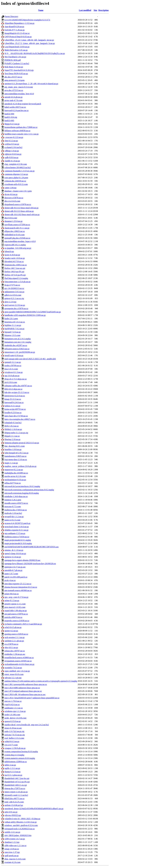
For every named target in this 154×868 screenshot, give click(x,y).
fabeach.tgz (9, 251)
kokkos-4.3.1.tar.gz (12, 406)
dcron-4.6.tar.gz (11, 194)
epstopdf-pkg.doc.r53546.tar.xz (17, 238)
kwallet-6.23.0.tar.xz (13, 413)
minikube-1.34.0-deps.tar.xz (16, 496)
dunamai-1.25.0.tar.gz (14, 221)
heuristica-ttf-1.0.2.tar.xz (15, 322)
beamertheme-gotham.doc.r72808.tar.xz (21, 127)
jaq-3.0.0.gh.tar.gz (12, 376)
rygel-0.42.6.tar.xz (12, 705)
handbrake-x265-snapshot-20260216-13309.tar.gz (25, 315)
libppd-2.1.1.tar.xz (12, 436)
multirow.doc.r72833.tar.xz (16, 510)
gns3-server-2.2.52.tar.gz (15, 305)
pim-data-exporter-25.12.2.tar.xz (18, 584)
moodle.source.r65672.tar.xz (16, 503)
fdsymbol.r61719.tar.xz (14, 261)
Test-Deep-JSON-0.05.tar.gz (16, 74)
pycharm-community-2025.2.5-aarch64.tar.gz (23, 624)
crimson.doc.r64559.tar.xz (15, 181)
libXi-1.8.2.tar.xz (12, 426)
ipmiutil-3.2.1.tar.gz (13, 362)
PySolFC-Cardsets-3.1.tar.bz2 (17, 63)
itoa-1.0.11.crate (11, 369)
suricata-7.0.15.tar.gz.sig (15, 735)
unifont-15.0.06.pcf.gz (14, 805)
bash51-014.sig (11, 117)
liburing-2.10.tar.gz (12, 439)
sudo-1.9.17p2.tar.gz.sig (14, 731)
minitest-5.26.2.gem (13, 500)
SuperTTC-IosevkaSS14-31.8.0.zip (19, 70)
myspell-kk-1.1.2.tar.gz (14, 517)
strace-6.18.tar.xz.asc (13, 728)
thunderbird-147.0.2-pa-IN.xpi (17, 782)
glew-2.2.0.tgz (10, 302)
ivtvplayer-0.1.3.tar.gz (14, 372)
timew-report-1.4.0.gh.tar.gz (16, 792)
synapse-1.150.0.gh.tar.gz (15, 748)
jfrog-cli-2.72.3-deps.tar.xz (16, 379)
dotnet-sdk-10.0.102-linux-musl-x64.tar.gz (22, 214)
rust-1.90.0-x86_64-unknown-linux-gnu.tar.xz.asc (25, 694)
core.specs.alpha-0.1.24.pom (16, 178)
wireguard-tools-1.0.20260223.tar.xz (20, 829)
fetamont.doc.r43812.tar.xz (16, 265)
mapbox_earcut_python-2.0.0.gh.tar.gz (20, 466)
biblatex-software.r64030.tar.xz (17, 131)
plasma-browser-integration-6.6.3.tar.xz (21, 587)
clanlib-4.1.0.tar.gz (12, 161)
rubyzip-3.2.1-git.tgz (13, 678)
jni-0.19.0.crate (11, 382)
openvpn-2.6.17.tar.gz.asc (15, 567)
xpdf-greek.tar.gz (12, 856)
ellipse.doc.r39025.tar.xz (15, 231)
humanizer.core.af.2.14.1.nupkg (18, 339)
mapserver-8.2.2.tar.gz (14, 470)
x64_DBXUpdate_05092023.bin (18, 835)
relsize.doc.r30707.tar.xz (15, 651)
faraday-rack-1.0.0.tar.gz (15, 258)
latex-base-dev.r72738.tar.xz (16, 416)
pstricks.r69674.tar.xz (13, 617)
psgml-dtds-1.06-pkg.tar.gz (16, 611)
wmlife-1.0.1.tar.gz (12, 832)
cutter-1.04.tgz (11, 188)
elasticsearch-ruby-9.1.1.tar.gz (17, 228)
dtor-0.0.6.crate (11, 218)
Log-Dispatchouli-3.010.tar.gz (17, 47)
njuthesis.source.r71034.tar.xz (17, 537)
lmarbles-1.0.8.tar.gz (13, 449)
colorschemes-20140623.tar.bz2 (18, 167)
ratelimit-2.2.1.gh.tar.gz (14, 641)
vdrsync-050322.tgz (13, 815)
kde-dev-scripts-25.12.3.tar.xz (17, 392)
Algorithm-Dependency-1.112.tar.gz (19, 23)
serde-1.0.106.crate (12, 715)
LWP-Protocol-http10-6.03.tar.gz (18, 37)
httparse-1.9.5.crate (12, 335)
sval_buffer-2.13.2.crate (14, 738)
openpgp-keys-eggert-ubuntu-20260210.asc (22, 560)
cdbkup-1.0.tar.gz (12, 151)
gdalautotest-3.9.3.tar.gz (14, 292)
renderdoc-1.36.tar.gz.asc (15, 654)
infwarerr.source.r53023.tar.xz (17, 349)
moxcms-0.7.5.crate (13, 506)
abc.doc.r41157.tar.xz (13, 77)
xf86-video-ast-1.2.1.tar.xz (15, 845)
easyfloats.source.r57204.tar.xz (17, 225)
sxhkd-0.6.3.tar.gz (12, 741)
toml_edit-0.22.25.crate (14, 802)
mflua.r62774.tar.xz (13, 483)
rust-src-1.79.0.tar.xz (13, 701)
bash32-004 (9, 114)
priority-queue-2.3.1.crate (15, 604)
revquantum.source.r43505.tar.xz (18, 661)
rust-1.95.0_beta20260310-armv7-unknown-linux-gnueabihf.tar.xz (32, 698)
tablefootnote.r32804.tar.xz (16, 762)
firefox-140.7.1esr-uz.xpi (15, 268)
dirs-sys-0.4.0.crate (12, 201)
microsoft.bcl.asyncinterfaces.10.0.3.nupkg (22, 486)
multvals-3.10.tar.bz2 (13, 513)
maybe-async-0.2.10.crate (15, 476)
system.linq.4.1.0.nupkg (14, 755)
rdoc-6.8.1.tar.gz (11, 647)
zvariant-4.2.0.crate (13, 862)
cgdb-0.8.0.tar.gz (11, 157)
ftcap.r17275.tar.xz (12, 285)
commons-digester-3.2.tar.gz (16, 174)
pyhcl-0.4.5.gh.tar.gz (13, 627)
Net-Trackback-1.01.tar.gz (15, 57)
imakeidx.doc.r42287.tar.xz (16, 345)
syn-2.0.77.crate (11, 745)
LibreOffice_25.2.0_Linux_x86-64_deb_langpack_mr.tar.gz (29, 40)
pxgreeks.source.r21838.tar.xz (17, 621)
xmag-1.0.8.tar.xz (12, 849)
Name (41, 10)
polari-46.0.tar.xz (12, 594)
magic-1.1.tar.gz (11, 463)
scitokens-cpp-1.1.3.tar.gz (15, 711)
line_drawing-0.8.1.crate (15, 446)
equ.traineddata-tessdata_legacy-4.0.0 (20, 241)
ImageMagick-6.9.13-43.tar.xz (17, 33)
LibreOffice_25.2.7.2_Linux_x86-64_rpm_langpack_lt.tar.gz (30, 43)
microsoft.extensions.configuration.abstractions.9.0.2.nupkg (29, 490)
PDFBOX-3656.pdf (13, 60)
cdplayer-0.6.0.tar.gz (13, 154)
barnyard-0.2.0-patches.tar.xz (17, 110)
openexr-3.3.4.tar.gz (13, 557)
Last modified (85, 10)
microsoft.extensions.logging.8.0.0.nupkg (22, 493)
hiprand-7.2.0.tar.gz (13, 332)
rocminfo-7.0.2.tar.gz (13, 668)
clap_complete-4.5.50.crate (16, 164)
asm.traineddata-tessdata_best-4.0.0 (19, 94)
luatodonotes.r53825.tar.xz (15, 456)
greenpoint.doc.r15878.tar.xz (16, 308)
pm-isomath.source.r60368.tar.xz (18, 590)
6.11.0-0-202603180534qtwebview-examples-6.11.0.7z (27, 20)
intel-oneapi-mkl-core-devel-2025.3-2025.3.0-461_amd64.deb (30, 359)
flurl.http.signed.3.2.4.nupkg (16, 278)
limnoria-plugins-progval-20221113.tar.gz (22, 443)
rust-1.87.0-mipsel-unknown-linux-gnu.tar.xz (23, 691)
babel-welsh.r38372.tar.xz (15, 107)
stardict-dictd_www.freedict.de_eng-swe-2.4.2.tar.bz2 (27, 725)
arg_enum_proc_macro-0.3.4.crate (19, 87)
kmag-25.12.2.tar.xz (13, 399)
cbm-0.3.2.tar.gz (11, 141)
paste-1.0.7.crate (11, 574)
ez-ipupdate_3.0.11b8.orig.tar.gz (18, 248)
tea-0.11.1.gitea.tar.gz (13, 775)
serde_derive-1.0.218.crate (15, 718)
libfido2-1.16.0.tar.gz (13, 429)
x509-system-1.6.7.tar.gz (15, 839)
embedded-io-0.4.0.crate (15, 235)
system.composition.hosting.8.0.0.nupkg (21, 751)
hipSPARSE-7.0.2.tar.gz (14, 329)
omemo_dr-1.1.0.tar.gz (14, 550)
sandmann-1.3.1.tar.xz (14, 708)
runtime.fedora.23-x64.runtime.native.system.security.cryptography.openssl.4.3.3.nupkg (41, 681)
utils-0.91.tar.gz (11, 812)
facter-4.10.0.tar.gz (12, 255)
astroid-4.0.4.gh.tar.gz (14, 97)
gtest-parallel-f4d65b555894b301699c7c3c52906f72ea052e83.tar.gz (33, 312)
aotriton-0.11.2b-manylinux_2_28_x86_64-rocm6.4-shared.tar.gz (31, 84)
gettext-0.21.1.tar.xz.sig (14, 298)
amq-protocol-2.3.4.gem (14, 80)
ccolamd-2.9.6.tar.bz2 (13, 147)
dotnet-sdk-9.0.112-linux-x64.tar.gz (19, 211)
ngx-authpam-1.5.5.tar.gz (15, 533)
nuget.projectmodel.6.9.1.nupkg (18, 540)
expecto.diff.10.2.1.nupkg (15, 245)
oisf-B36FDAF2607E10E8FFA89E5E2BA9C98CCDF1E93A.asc (32, 547)
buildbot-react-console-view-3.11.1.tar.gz (22, 134)
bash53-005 (9, 121)
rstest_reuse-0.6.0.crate (14, 674)
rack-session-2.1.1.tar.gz (15, 637)
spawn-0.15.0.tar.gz (13, 721)
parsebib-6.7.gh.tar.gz (13, 570)
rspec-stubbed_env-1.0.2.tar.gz (17, 671)
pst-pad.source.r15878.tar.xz (16, 614)
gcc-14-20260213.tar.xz (14, 288)
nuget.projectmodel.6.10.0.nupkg (18, 543)
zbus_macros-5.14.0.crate (15, 859)
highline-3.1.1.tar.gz (13, 325)
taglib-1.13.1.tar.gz (12, 768)
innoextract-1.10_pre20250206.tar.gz (20, 352)
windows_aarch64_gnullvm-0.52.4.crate (21, 825)
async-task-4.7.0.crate (14, 100)
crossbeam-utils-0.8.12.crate (16, 184)
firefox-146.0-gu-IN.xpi (14, 272)
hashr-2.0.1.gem (11, 319)
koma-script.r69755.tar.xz (15, 409)
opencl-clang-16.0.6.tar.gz (15, 553)
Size (95, 10)
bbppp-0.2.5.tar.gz (12, 124)
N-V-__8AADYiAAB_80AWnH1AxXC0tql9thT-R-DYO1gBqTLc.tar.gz (35, 53)
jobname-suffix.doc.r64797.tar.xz (18, 386)
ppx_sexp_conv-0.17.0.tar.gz (16, 597)
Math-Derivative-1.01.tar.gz (16, 50)
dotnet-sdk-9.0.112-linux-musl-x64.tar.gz (21, 208)
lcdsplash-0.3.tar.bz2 (13, 423)
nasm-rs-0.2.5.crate (12, 520)
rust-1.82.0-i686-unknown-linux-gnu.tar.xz (22, 688)
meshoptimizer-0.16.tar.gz (15, 480)
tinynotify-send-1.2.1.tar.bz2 (16, 795)
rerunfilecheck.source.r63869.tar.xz (19, 658)
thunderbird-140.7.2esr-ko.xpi (17, 778)
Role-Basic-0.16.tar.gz (14, 67)
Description (103, 10)
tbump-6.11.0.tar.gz (13, 772)
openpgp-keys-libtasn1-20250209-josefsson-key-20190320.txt (30, 564)
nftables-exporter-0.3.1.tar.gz (16, 530)
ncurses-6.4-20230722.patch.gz (17, 523)
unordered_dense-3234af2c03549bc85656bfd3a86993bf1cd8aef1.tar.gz (34, 809)
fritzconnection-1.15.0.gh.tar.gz (17, 282)
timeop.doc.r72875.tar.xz (15, 788)
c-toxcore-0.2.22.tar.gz (14, 137)
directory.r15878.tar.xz (14, 198)
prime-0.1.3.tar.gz (12, 600)
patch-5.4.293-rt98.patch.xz (16, 577)
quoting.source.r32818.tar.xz (16, 634)
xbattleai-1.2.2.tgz (12, 842)
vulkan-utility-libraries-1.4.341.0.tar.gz (21, 822)
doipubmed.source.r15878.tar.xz (18, 204)
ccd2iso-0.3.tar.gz (12, 144)
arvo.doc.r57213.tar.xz (14, 90)
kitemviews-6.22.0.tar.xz (15, 396)
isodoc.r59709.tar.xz (13, 366)
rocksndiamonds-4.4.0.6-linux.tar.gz (19, 664)
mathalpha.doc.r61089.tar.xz (16, 473)
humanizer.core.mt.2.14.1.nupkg (18, 342)
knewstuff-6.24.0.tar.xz (14, 402)
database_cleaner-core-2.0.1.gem (18, 191)
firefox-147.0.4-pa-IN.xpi (15, 275)
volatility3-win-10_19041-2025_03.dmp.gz (22, 819)
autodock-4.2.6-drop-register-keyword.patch (23, 104)
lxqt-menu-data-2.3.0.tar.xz (16, 459)
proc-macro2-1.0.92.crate (15, 607)
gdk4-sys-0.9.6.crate (13, 295)
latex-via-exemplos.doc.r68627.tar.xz (20, 419)
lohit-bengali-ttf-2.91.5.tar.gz (16, 453)
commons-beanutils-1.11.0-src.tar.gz (20, 171)
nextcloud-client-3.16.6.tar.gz (17, 527)
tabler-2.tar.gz (10, 765)
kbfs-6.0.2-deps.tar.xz (13, 389)
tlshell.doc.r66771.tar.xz (14, 798)
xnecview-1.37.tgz (12, 852)
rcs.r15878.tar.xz (11, 644)
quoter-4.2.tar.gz (11, 631)
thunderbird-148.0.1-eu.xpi (16, 785)
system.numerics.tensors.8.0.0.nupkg (20, 758)
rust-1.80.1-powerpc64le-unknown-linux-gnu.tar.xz (26, 684)
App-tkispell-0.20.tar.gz (14, 27)
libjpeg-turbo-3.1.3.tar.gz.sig (16, 433)
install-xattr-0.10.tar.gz (14, 355)
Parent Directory (11, 16)
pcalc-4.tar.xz (10, 580)
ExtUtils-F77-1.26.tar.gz (15, 30)
